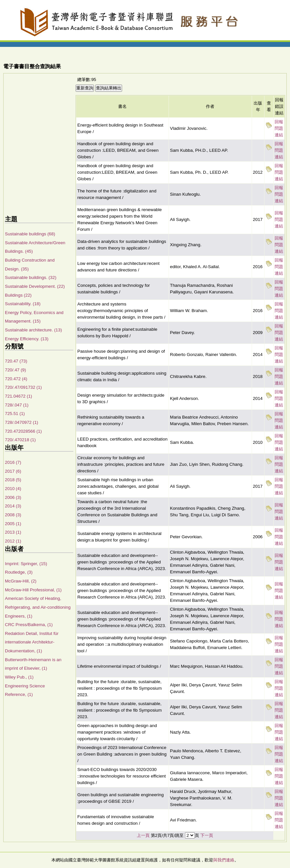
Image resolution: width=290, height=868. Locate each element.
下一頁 (207, 835)
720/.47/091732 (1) (23, 387)
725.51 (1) (15, 414)
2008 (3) (13, 515)
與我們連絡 (224, 860)
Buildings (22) (18, 295)
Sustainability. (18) (23, 304)
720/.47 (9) (15, 370)
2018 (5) (13, 480)
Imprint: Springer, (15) (26, 564)
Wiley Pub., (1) (19, 677)
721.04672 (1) (18, 396)
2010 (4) (13, 489)
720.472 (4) (16, 379)
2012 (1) (13, 541)
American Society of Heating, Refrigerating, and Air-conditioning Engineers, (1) (38, 607)
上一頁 (143, 835)
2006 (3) (13, 497)
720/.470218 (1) (20, 440)
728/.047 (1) (17, 405)
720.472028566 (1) (23, 431)
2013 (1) (13, 532)
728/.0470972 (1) (22, 422)
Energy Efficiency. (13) (27, 339)
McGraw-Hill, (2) (21, 581)
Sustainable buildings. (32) (31, 277)
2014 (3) (13, 506)
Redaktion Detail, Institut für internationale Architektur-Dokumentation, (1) (32, 642)
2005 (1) (13, 524)
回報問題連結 (279, 128)
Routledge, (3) (19, 572)
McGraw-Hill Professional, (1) (33, 590)
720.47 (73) (16, 361)
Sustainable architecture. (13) (33, 330)
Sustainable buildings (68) (30, 234)
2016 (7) (13, 462)
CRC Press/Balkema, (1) (29, 625)
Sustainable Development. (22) (35, 286)
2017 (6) (13, 471)
